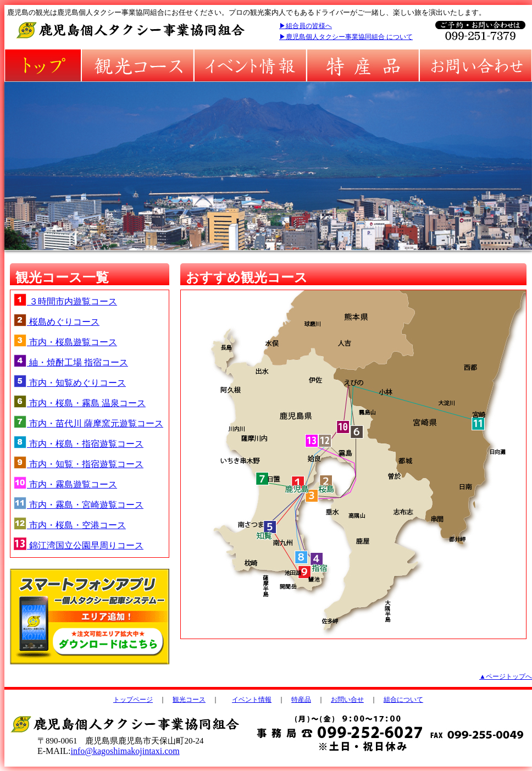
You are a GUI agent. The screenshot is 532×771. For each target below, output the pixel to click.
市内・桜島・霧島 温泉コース (79, 403)
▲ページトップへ (506, 676)
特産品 (301, 700)
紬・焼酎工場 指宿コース (71, 362)
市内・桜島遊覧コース (65, 342)
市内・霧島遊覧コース (65, 484)
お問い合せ (347, 700)
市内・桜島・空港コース (70, 525)
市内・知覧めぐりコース (70, 383)
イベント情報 (252, 700)
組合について (403, 700)
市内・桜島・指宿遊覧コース (78, 444)
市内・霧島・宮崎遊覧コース (78, 505)
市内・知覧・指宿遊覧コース (78, 464)
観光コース (189, 700)
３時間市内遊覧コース (65, 301)
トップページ (133, 700)
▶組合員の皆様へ (306, 26)
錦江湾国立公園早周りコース (78, 545)
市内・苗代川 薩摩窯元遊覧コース (88, 423)
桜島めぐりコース (56, 322)
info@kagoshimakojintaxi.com (125, 751)
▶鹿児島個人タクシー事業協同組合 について (346, 37)
